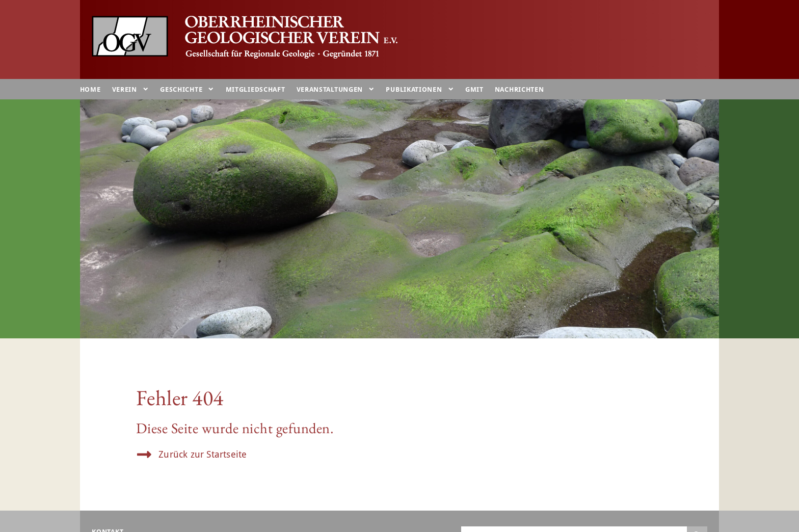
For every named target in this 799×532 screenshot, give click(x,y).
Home (90, 89)
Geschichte (187, 89)
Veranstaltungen (336, 89)
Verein (131, 89)
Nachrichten (520, 89)
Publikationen (420, 89)
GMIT (474, 89)
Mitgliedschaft (256, 89)
